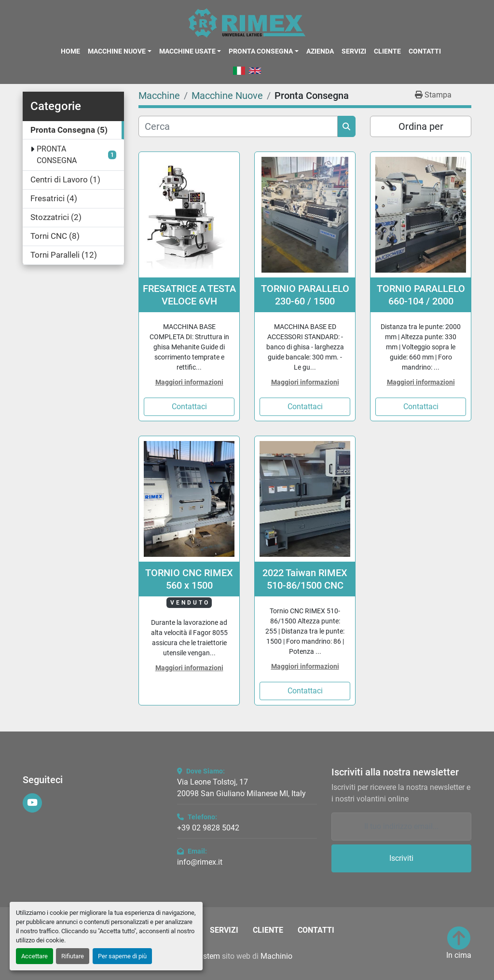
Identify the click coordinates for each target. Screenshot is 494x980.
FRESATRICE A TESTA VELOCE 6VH (189, 295)
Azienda (320, 51)
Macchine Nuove (117, 51)
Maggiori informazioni (189, 382)
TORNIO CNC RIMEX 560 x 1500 (189, 579)
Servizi (354, 51)
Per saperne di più (122, 956)
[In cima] (459, 944)
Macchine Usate (187, 51)
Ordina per (421, 126)
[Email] (401, 827)
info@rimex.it (200, 862)
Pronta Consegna (261, 51)
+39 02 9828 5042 (208, 828)
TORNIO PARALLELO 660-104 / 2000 (421, 295)
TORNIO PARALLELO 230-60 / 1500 (305, 295)
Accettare (34, 956)
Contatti (425, 51)
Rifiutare (73, 956)
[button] (119, 51)
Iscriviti (401, 858)
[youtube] (32, 803)
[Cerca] (238, 126)
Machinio (276, 956)
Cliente (387, 51)
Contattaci (189, 407)
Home (70, 51)
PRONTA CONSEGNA (57, 155)
